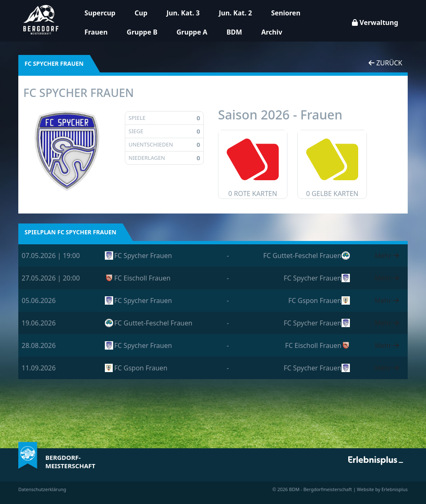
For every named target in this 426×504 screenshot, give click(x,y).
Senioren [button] (286, 13)
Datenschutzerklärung (42, 489)
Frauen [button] (96, 32)
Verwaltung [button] (375, 22)
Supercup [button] (100, 13)
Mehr (387, 256)
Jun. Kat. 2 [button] (235, 13)
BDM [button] (234, 32)
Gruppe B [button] (142, 32)
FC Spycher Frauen (143, 256)
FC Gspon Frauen (315, 300)
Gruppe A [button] (192, 32)
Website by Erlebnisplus (382, 489)
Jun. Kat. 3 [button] (183, 13)
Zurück (385, 63)
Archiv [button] (272, 32)
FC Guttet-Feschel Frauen (302, 256)
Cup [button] (141, 13)
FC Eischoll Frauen (142, 278)
